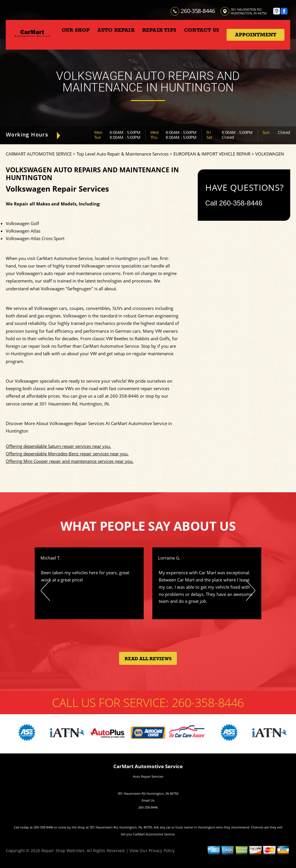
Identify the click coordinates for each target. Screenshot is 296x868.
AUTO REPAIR (116, 30)
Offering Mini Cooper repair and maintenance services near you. (70, 461)
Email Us (148, 800)
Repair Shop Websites (63, 851)
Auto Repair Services (148, 776)
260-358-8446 (198, 11)
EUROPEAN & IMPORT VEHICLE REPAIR (212, 154)
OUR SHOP (76, 30)
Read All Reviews (148, 659)
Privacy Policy (162, 851)
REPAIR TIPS (159, 30)
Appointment (256, 35)
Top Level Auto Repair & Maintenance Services (123, 154)
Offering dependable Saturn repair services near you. (58, 446)
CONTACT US (201, 30)
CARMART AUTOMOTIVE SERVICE (39, 154)
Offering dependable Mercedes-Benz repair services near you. (67, 454)
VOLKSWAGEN (270, 154)
